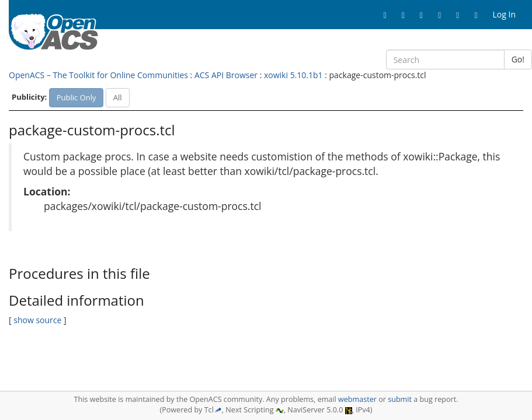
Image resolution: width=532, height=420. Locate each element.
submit (400, 399)
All (118, 97)
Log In (504, 14)
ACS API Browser (226, 75)
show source (37, 320)
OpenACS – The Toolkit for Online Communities (98, 75)
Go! (518, 59)
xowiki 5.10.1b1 (293, 75)
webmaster (357, 399)
